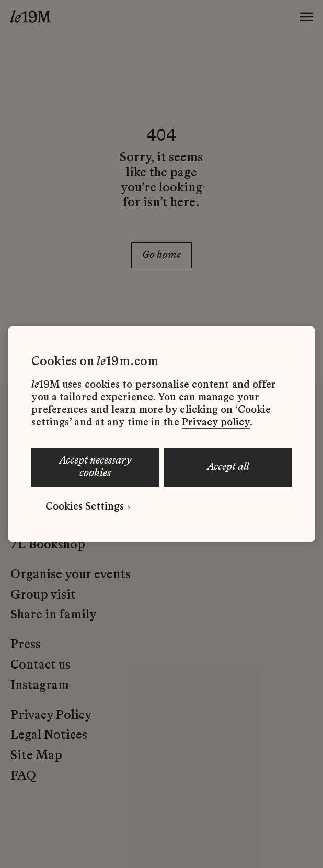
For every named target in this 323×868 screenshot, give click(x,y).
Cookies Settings (85, 507)
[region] (161, 434)
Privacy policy (216, 423)
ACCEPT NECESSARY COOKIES (95, 467)
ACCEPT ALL (228, 467)
